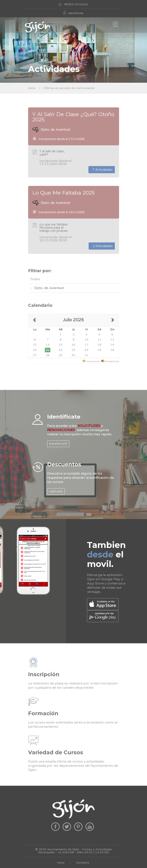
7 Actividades (102, 170)
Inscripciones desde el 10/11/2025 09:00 (55, 232)
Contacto (82, 863)
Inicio (32, 88)
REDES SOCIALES (76, 4)
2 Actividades (102, 246)
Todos (35, 279)
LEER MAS (56, 491)
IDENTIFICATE (58, 444)
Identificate (76, 13)
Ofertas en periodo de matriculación (69, 88)
